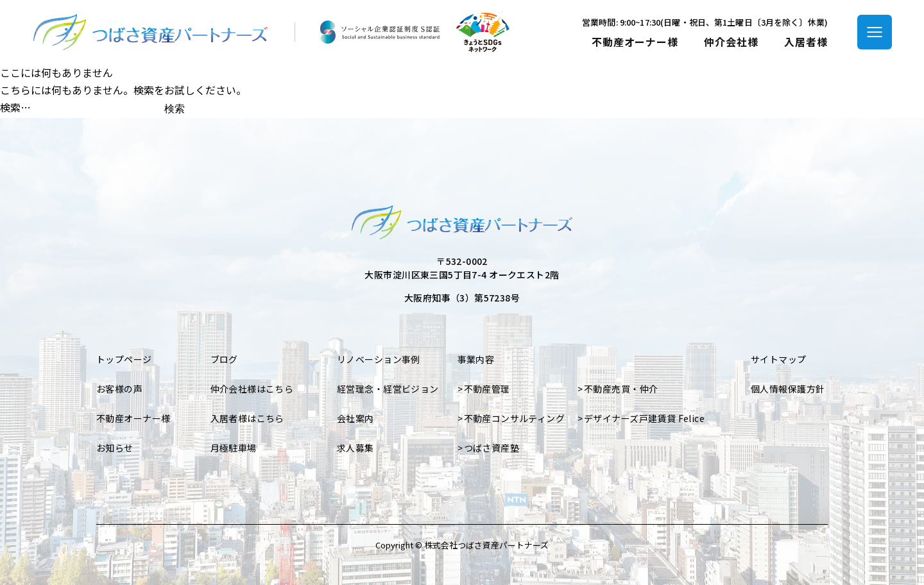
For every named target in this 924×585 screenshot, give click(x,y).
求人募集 (355, 448)
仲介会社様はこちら (252, 389)
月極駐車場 (234, 448)
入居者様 (806, 42)
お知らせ (115, 448)
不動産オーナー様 (635, 42)
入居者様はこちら (247, 418)
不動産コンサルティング (515, 418)
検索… (15, 107)
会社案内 (355, 418)
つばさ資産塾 (492, 448)
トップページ (124, 359)
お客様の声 (119, 389)
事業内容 (476, 359)
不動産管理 (487, 389)
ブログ (224, 359)
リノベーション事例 (379, 359)
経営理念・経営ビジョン (388, 389)
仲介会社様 (731, 42)
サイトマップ (779, 359)
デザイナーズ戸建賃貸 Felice (644, 418)
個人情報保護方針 (788, 389)
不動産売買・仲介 (621, 389)
